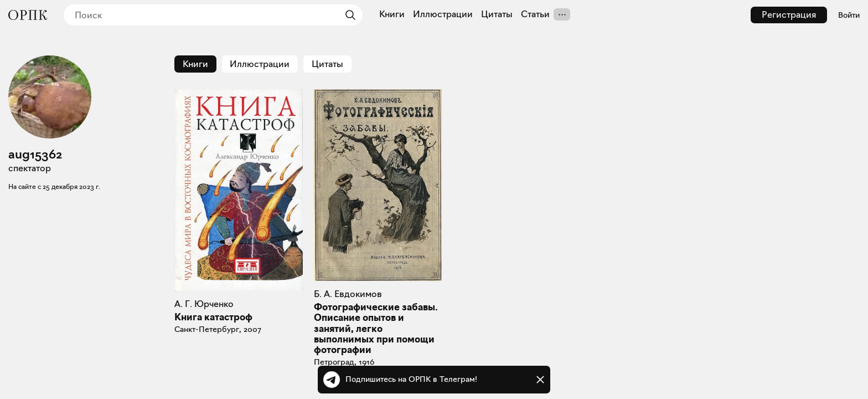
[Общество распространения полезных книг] (28, 15)
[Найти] (348, 15)
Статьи (535, 14)
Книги (392, 14)
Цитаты (497, 14)
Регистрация (789, 15)
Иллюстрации (443, 14)
